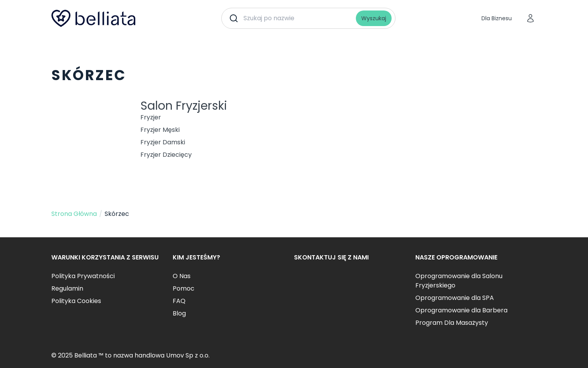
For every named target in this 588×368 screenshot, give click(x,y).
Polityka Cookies (76, 301)
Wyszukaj (374, 18)
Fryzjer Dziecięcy (166, 155)
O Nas (182, 276)
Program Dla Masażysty (452, 323)
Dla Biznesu (497, 18)
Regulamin (67, 288)
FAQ (179, 301)
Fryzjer (151, 117)
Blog (179, 313)
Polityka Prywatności (83, 276)
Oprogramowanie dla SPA (455, 298)
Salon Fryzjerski (184, 106)
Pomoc (184, 288)
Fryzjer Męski (160, 130)
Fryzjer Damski (163, 142)
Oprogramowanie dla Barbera (461, 310)
